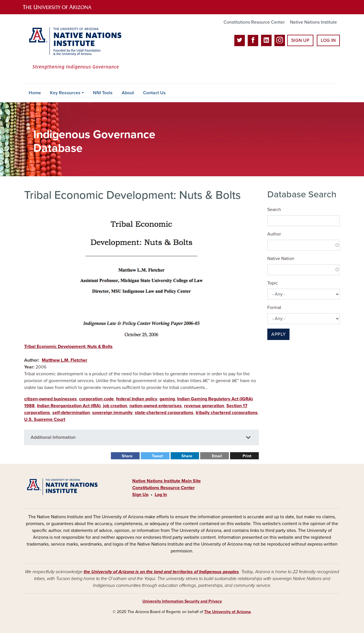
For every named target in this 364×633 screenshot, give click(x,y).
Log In (328, 40)
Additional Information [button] (53, 437)
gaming (167, 399)
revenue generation (204, 406)
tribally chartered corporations (227, 413)
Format (274, 308)
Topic (273, 283)
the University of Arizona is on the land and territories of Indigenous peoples (161, 572)
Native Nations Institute (314, 22)
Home (35, 93)
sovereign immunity (112, 413)
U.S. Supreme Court (45, 419)
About (128, 93)
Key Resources (65, 93)
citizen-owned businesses (50, 399)
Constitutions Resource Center (254, 22)
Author (274, 234)
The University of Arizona (227, 612)
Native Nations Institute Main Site (167, 481)
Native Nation (281, 259)
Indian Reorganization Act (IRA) (69, 406)
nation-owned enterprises (156, 406)
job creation (115, 406)
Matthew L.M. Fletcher (65, 360)
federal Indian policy (137, 399)
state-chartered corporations (164, 413)
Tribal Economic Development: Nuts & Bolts (68, 347)
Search (274, 210)
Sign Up (300, 40)
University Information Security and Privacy (182, 601)
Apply (278, 334)
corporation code (96, 399)
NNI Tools (103, 93)
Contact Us (154, 93)
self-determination (71, 413)
